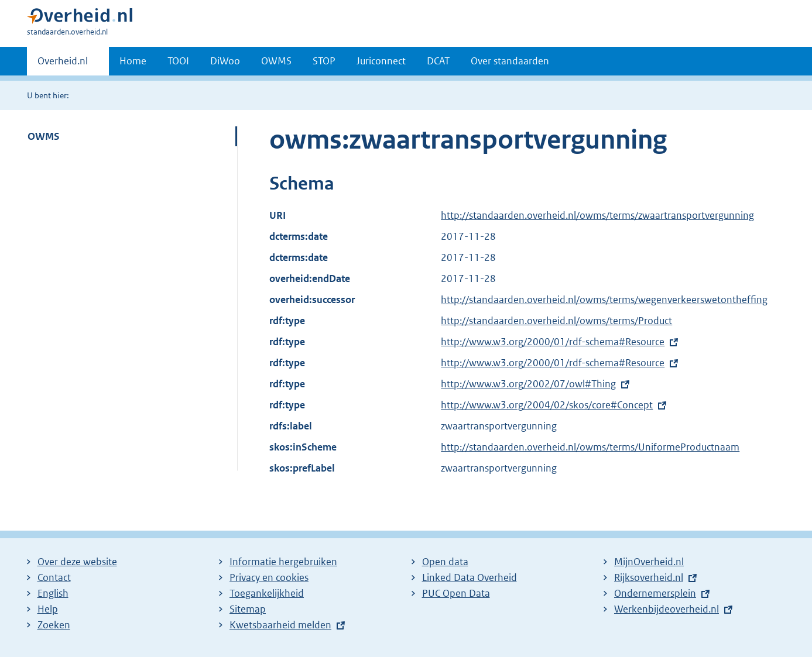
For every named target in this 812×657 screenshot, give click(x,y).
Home (133, 61)
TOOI (178, 61)
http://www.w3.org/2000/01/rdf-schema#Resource (553, 342)
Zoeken (54, 625)
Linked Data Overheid (470, 577)
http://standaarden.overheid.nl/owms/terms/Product (556, 321)
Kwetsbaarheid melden (280, 625)
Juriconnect (381, 61)
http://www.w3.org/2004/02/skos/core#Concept (547, 405)
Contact (54, 577)
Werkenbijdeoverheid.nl (667, 609)
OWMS (276, 61)
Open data (445, 562)
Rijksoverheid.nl (649, 577)
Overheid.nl (63, 64)
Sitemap (248, 609)
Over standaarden (510, 61)
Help (48, 609)
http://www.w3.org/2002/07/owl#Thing (528, 384)
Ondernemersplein (655, 593)
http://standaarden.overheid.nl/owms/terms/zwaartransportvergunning (597, 215)
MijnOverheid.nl (649, 562)
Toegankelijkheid (267, 593)
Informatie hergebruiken (283, 562)
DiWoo (225, 61)
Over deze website (77, 562)
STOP (324, 61)
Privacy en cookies (269, 577)
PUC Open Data (456, 593)
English (53, 593)
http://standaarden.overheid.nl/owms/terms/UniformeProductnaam (590, 447)
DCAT (438, 61)
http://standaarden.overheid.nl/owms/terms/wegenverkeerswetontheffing (604, 300)
